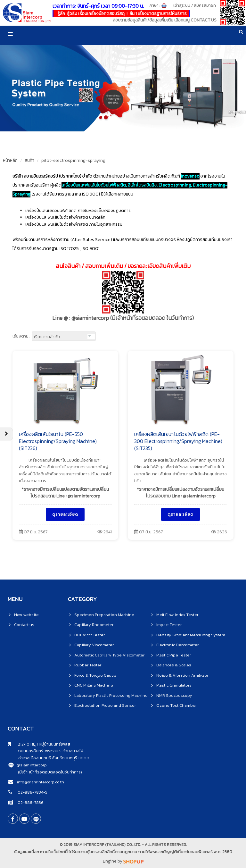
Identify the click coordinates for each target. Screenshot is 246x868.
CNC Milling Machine (94, 685)
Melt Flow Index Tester (177, 615)
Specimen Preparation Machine (104, 615)
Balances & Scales (174, 665)
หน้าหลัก (10, 160)
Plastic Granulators (174, 685)
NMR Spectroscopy (174, 695)
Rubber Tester (88, 665)
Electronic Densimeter (177, 645)
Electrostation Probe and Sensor (105, 705)
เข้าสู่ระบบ (182, 5)
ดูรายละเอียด (65, 514)
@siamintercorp (32, 765)
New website (26, 615)
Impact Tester (169, 625)
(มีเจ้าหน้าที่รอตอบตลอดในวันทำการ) (50, 772)
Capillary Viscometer (94, 645)
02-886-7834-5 (32, 792)
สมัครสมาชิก (205, 5)
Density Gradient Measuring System (191, 635)
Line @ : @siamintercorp (123, 318)
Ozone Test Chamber (176, 705)
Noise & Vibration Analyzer (182, 675)
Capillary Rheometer (94, 625)
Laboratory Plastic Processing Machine (111, 695)
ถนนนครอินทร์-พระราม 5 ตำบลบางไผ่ (45, 751)
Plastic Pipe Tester (174, 655)
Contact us (24, 625)
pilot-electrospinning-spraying (73, 160)
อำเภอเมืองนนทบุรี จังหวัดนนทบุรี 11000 (49, 758)
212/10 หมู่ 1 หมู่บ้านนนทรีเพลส (39, 744)
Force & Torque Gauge (95, 675)
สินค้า (29, 160)
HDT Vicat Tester (90, 635)
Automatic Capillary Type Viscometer (109, 655)
